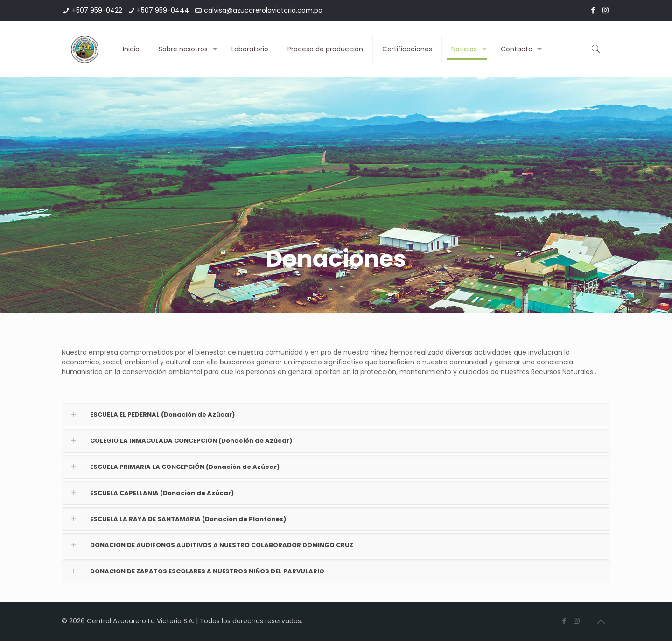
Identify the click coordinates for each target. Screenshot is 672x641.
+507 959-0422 (97, 10)
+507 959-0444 (163, 10)
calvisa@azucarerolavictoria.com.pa (263, 10)
